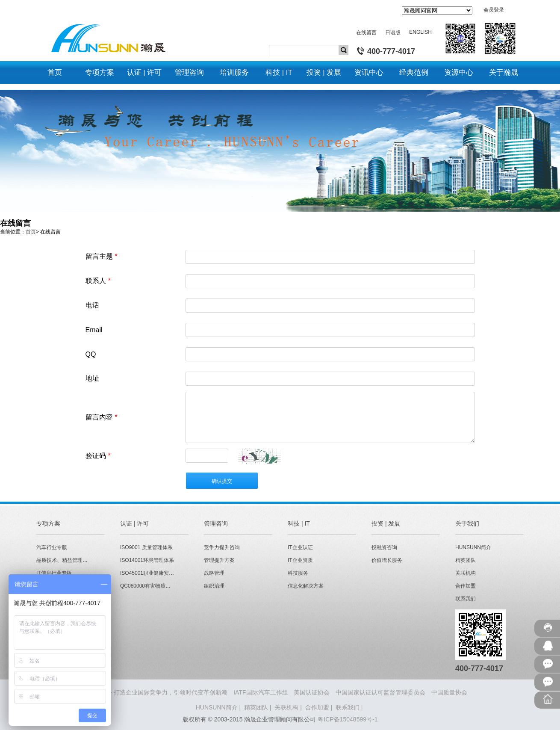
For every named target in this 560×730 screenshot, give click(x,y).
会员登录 (494, 10)
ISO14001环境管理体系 (147, 560)
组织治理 (214, 586)
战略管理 (214, 573)
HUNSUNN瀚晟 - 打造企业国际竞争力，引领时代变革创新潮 (147, 692)
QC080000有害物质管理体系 (153, 586)
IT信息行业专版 (54, 573)
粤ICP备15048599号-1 (348, 719)
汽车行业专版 (52, 547)
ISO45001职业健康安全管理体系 (157, 573)
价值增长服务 (387, 560)
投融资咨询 (384, 547)
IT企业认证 (300, 547)
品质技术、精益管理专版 (65, 560)
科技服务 (298, 573)
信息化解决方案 (306, 586)
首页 (31, 232)
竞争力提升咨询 (222, 547)
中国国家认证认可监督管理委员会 (380, 692)
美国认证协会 (312, 692)
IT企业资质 (300, 560)
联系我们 (466, 599)
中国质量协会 (449, 692)
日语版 (393, 33)
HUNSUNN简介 (473, 547)
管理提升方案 (219, 560)
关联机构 (466, 573)
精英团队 (466, 560)
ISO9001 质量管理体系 (146, 547)
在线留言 (366, 33)
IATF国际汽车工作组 (261, 692)
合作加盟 (466, 586)
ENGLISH (420, 32)
